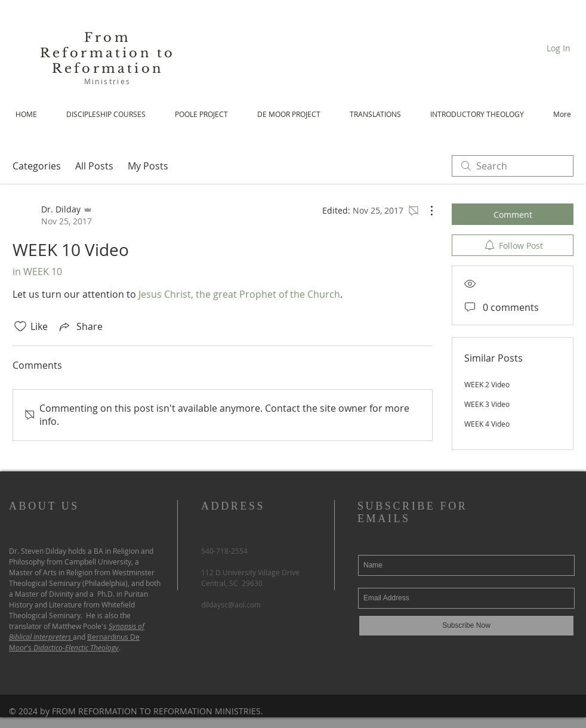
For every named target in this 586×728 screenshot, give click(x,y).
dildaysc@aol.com (231, 604)
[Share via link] (80, 326)
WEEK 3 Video (487, 404)
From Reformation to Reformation (108, 53)
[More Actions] (425, 211)
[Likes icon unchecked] (20, 326)
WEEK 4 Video (487, 424)
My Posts (148, 166)
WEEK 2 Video (487, 384)
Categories (37, 166)
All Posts (94, 166)
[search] (513, 166)
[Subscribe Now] (466, 626)
